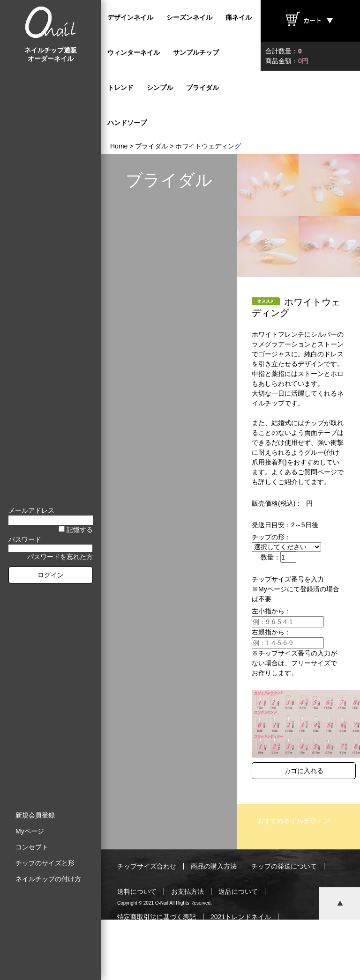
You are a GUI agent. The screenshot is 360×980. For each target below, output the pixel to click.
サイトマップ (264, 967)
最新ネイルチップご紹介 (153, 942)
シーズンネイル (189, 17)
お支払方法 (187, 892)
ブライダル (202, 88)
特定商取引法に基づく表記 (157, 917)
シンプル (160, 88)
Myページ (30, 831)
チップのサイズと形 (45, 863)
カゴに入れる (304, 771)
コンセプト (32, 847)
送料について (137, 892)
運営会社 (251, 942)
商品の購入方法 (214, 866)
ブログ (214, 942)
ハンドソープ (127, 123)
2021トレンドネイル (241, 917)
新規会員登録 (35, 815)
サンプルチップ (196, 52)
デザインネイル (130, 17)
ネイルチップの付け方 (48, 879)
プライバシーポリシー (197, 967)
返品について (238, 892)
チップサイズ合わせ (147, 866)
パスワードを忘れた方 (60, 557)
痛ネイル (239, 17)
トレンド (120, 88)
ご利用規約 (134, 967)
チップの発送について (284, 866)
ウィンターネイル (134, 52)
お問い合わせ (299, 942)
